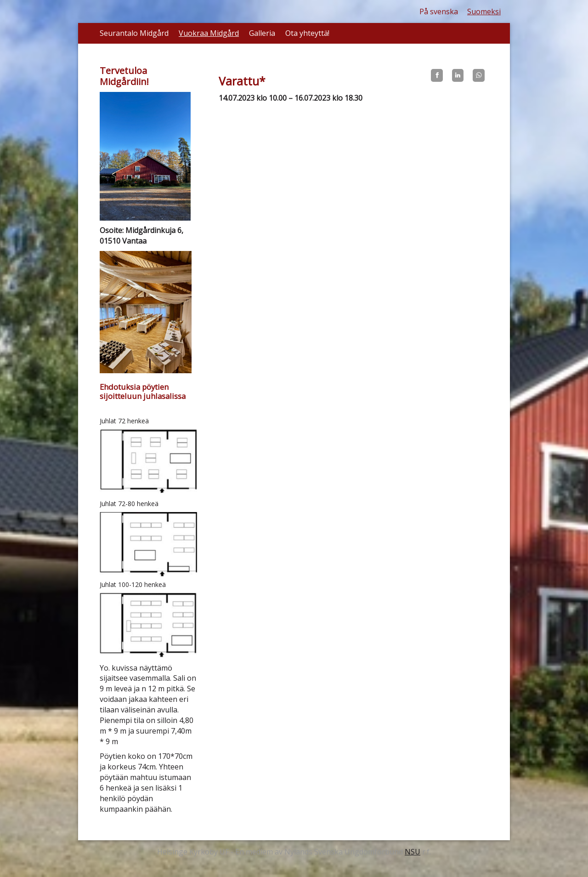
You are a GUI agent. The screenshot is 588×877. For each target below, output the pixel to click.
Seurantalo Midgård (134, 33)
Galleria (262, 33)
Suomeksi (484, 11)
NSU (413, 852)
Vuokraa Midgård (209, 33)
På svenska (439, 11)
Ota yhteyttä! (307, 33)
